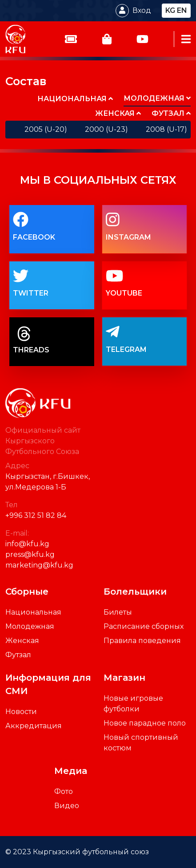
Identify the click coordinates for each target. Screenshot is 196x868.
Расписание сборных (144, 626)
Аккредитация (34, 726)
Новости (21, 712)
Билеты (118, 612)
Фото (64, 791)
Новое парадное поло (145, 723)
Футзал (18, 655)
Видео (67, 806)
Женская (22, 641)
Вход (142, 10)
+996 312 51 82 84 (36, 515)
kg (170, 10)
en (182, 10)
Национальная (33, 612)
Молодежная (30, 626)
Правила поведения (142, 641)
